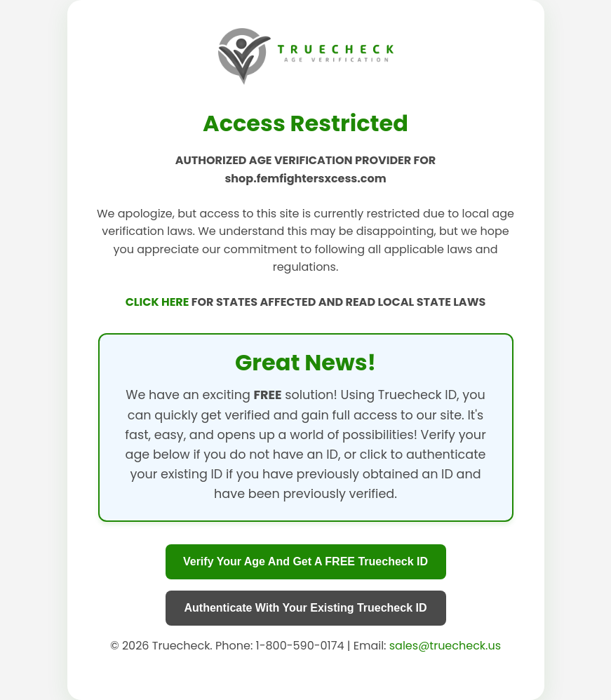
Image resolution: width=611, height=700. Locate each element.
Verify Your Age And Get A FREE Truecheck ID (305, 561)
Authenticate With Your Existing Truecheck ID (306, 608)
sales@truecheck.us (445, 646)
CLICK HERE (159, 302)
